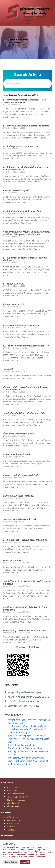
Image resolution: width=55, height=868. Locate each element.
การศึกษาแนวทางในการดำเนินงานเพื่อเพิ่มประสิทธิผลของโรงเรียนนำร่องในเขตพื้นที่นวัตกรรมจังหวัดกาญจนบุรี (27, 729)
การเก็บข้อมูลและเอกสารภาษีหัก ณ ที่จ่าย (21, 146)
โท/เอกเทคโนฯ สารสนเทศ (17, 797)
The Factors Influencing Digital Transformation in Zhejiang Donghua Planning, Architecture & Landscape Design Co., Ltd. (28, 750)
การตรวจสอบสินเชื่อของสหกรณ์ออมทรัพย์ (22, 325)
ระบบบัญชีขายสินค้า (12, 561)
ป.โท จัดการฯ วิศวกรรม (16, 800)
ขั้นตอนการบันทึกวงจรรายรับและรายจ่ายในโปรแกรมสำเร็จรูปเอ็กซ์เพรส (26, 388)
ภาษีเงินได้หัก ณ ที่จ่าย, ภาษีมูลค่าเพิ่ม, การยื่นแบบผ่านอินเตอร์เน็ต (27, 583)
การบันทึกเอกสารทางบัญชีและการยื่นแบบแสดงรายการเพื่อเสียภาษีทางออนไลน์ (27, 168)
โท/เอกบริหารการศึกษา (16, 794)
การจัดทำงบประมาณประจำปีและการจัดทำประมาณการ (26, 126)
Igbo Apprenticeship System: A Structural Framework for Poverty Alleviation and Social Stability (29, 739)
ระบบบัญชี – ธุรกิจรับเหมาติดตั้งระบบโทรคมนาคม (25, 630)
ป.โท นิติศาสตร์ (13, 803)
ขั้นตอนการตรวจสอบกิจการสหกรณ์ (19, 434)
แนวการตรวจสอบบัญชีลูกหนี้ (16, 190)
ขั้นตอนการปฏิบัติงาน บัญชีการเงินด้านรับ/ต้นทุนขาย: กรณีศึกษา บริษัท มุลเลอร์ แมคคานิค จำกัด (26, 233)
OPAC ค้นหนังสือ (13, 820)
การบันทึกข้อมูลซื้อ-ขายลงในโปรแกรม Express (24, 211)
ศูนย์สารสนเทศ (13, 817)
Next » (37, 647)
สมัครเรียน (11, 827)
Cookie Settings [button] (11, 862)
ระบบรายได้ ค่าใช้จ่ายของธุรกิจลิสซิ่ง (19, 496)
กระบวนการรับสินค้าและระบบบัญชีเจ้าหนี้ (21, 475)
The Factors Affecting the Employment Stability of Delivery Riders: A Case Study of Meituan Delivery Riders (28, 761)
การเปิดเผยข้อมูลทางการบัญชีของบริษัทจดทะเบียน (25, 540)
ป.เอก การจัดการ (13, 787)
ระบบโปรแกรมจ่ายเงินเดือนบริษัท (17, 454)
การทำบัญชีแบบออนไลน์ (14, 284)
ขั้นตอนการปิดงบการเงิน (14, 304)
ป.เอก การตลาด (13, 791)
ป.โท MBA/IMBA (13, 806)
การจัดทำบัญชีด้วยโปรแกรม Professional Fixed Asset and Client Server (25, 101)
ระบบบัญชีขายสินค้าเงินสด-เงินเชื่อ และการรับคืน (24, 413)
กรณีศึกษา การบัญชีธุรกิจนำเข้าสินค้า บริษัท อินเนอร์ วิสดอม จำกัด (26, 608)
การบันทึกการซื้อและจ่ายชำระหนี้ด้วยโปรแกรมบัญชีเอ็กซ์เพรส (25, 259)
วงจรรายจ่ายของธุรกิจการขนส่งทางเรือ (20, 519)
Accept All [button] (25, 862)
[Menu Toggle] (28, 22)
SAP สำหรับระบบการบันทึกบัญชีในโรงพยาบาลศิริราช (26, 346)
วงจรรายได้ (8, 369)
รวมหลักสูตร (12, 830)
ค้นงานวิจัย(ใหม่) (13, 824)
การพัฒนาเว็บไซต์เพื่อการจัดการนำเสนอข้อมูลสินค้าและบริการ (29, 721)
